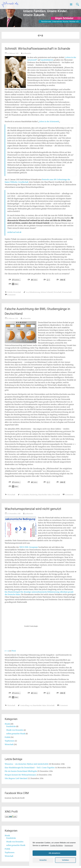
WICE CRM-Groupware (29, 547)
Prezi (14, 651)
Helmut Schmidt (47, 292)
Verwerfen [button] (43, 860)
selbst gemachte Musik (16, 734)
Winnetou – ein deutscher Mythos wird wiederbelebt (27, 764)
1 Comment (11, 295)
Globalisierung (35, 292)
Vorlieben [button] (65, 860)
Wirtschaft (17, 292)
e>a (27, 292)
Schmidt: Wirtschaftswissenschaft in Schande (37, 49)
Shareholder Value (45, 495)
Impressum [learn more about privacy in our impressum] (69, 846)
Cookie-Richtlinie (56, 846)
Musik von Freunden (15, 730)
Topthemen (10, 741)
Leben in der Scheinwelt (49, 121)
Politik (10, 292)
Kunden (26, 495)
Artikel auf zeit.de (14, 232)
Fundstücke (11, 726)
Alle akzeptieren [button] (54, 853)
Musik (7, 724)
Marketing (34, 495)
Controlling (25, 705)
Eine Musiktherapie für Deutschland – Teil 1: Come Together (30, 768)
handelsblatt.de (47, 60)
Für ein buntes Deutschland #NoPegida (21, 771)
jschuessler (27, 53)
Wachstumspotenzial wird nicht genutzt (33, 509)
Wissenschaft (67, 292)
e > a (7, 651)
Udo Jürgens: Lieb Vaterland (16, 778)
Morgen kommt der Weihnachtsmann (20, 775)
